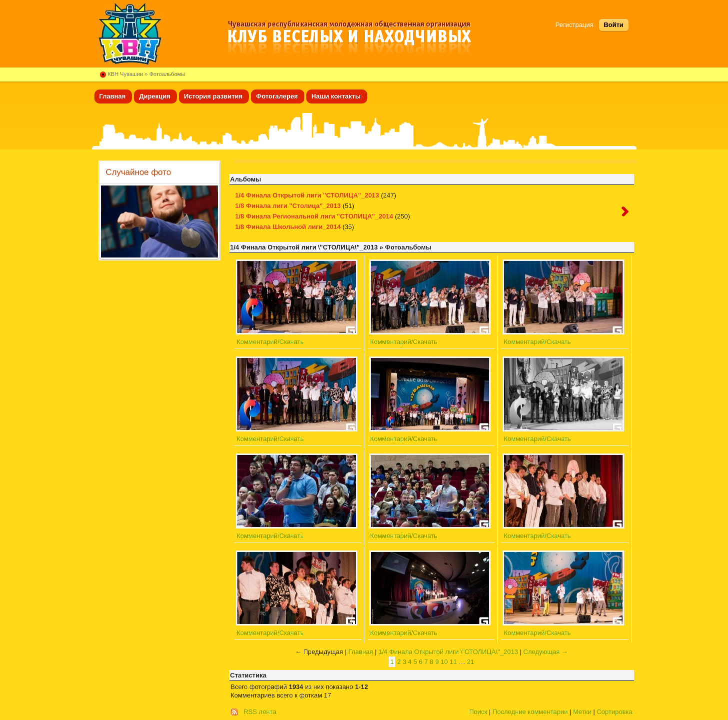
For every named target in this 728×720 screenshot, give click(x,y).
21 (471, 662)
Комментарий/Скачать (270, 342)
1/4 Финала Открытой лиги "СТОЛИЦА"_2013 (307, 195)
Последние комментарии (530, 712)
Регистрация (575, 25)
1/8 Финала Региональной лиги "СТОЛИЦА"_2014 (314, 216)
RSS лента (260, 712)
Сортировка (614, 712)
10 (444, 662)
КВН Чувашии (126, 74)
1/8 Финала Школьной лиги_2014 (288, 227)
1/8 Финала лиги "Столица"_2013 (288, 206)
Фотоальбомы (167, 74)
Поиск (478, 712)
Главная (361, 652)
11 (453, 662)
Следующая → (545, 652)
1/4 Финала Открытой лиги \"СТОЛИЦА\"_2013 (448, 652)
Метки (582, 712)
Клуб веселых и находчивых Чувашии (160, 34)
